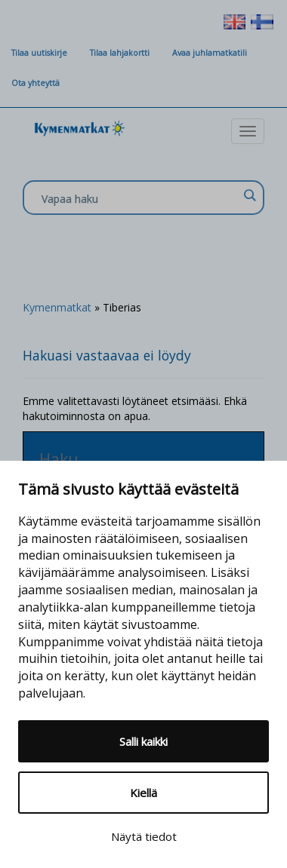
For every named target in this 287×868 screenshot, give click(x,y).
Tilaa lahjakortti (120, 53)
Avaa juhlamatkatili (210, 53)
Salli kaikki (143, 741)
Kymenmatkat (57, 307)
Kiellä (143, 793)
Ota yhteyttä (35, 83)
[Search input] (140, 198)
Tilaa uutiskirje (39, 53)
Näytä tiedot (144, 836)
